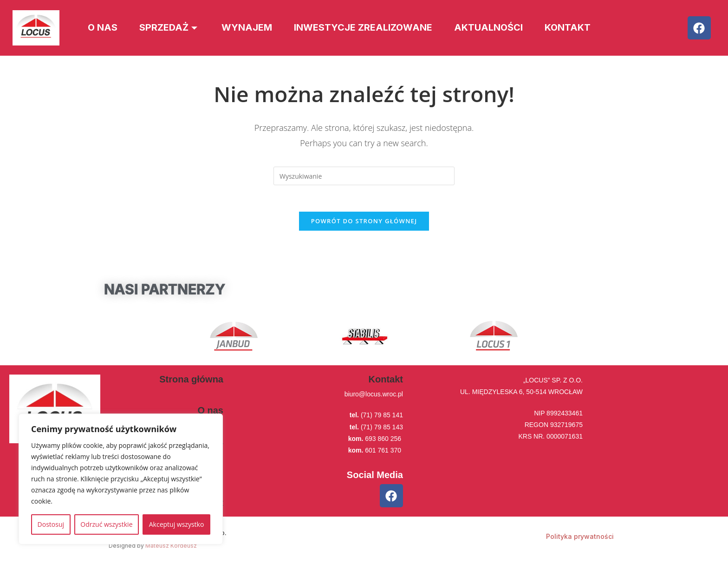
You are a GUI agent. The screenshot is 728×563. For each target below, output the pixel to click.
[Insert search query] (364, 176)
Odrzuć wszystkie (106, 524)
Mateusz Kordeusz (171, 547)
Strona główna (191, 381)
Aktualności (496, 28)
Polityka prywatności (580, 538)
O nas (103, 28)
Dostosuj (51, 524)
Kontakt (577, 28)
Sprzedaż (172, 28)
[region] (121, 479)
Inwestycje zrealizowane (368, 28)
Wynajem (250, 28)
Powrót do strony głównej (364, 223)
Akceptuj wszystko (177, 524)
